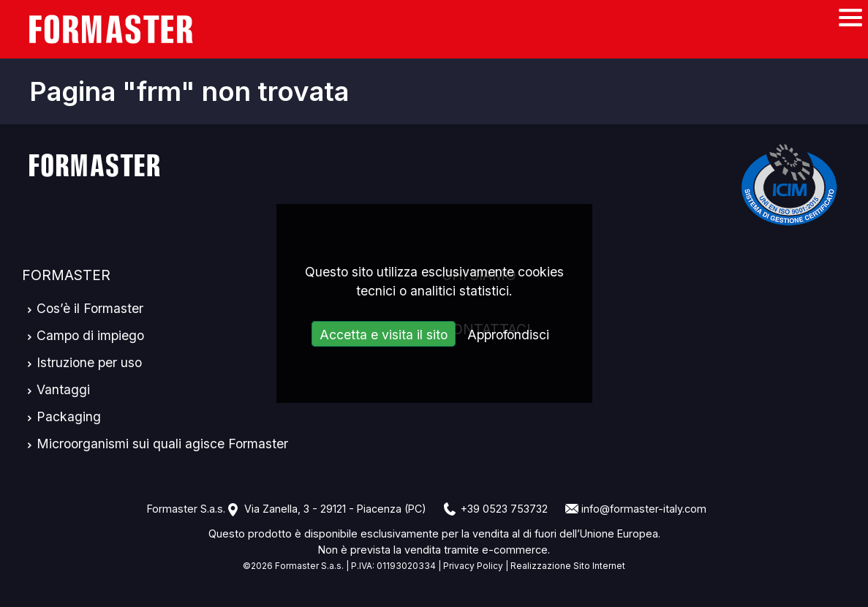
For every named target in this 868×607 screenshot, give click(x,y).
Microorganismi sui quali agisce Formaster (162, 444)
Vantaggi (63, 389)
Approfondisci (508, 335)
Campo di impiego (90, 335)
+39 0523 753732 (504, 509)
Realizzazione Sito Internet (568, 566)
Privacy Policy (473, 566)
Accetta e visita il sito (384, 335)
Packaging (69, 416)
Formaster (66, 275)
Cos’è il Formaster (90, 308)
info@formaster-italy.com (644, 509)
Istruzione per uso (89, 362)
